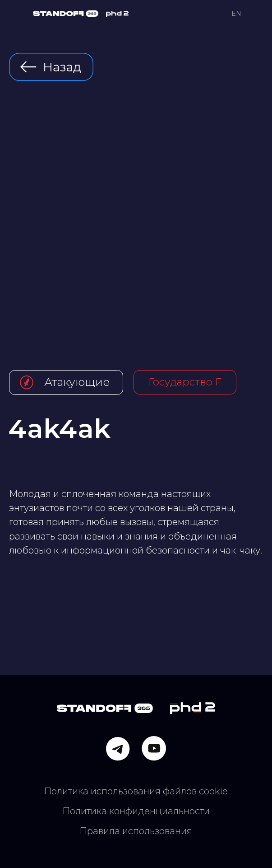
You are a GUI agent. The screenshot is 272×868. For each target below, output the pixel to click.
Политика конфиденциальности (136, 811)
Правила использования (136, 831)
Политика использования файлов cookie (136, 791)
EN (236, 14)
